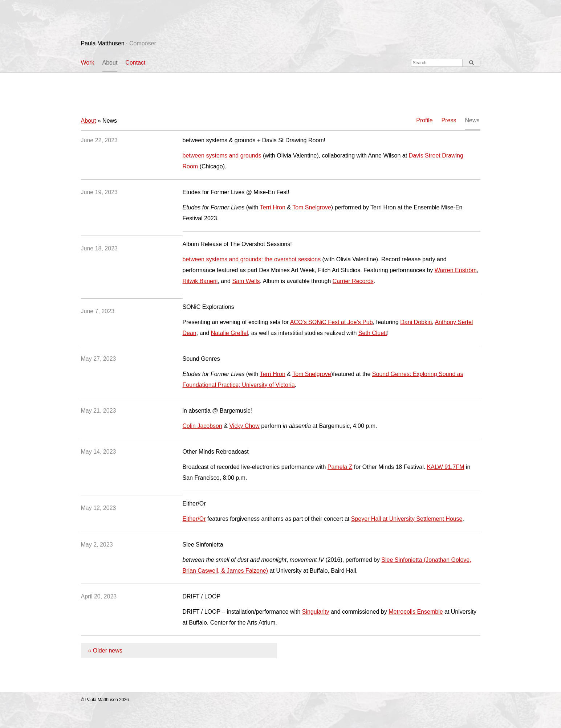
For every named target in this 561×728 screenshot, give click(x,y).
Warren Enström (456, 270)
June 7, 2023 (98, 311)
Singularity (316, 612)
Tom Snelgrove (312, 207)
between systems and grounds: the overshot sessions (252, 259)
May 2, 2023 (97, 545)
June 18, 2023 (99, 248)
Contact (135, 63)
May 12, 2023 (99, 508)
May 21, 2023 (99, 411)
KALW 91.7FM (446, 467)
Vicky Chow (244, 426)
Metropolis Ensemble (416, 612)
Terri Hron (273, 207)
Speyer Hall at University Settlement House (407, 519)
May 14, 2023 (99, 452)
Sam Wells (246, 281)
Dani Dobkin (416, 322)
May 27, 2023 (99, 359)
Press (449, 120)
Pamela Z (340, 467)
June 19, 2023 (99, 192)
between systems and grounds (222, 156)
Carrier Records (353, 281)
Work (88, 63)
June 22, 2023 (99, 140)
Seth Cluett (373, 333)
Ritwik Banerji (200, 281)
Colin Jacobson (202, 426)
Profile (424, 120)
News (472, 120)
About (110, 63)
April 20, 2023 (99, 596)
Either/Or (194, 519)
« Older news (105, 651)
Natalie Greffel (229, 333)
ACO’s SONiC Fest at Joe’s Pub (332, 322)
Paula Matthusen (119, 43)
